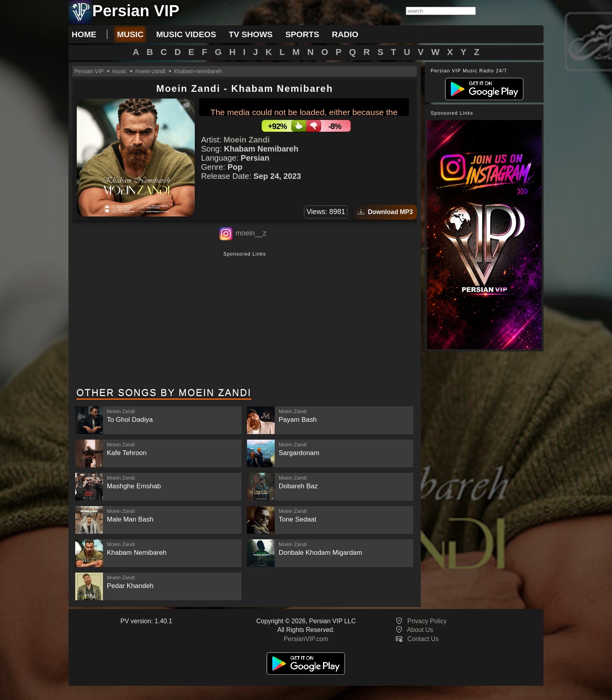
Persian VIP (89, 71)
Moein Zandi (247, 140)
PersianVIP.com (306, 639)
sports (302, 34)
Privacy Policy (427, 621)
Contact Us (423, 639)
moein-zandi (150, 71)
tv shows (251, 34)
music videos (186, 34)
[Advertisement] (245, 320)
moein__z (251, 233)
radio (345, 34)
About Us (420, 630)
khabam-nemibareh (198, 71)
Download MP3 (385, 212)
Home (84, 34)
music (130, 34)
